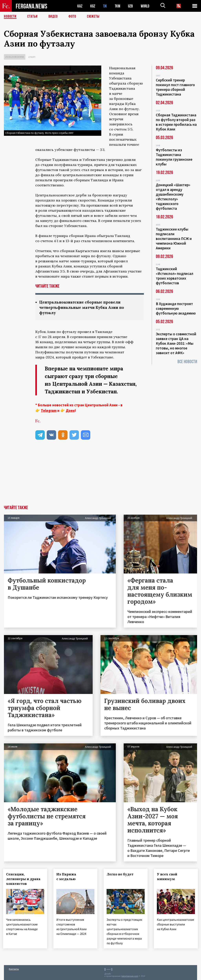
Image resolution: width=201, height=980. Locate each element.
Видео (53, 17)
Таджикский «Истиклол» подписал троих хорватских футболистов (175, 276)
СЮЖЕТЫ (93, 17)
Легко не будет (121, 874)
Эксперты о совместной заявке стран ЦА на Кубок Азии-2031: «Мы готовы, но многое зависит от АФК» (176, 343)
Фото (72, 17)
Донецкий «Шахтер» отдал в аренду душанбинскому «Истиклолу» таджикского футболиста (173, 197)
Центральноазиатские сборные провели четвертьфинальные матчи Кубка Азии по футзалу (83, 307)
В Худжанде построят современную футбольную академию (176, 308)
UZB (132, 6)
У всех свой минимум (168, 877)
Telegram (49, 410)
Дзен (70, 410)
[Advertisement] (100, 476)
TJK (105, 6)
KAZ (80, 6)
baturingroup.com (130, 976)
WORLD (146, 6)
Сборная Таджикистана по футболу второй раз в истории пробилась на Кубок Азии (176, 122)
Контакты (14, 969)
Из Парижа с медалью (67, 877)
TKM (118, 6)
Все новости (187, 362)
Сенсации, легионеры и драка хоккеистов (24, 879)
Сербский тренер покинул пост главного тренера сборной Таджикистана (175, 87)
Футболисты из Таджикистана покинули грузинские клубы (174, 157)
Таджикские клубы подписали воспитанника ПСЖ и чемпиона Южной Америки (174, 239)
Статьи (32, 17)
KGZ (93, 6)
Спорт (32, 57)
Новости (10, 17)
